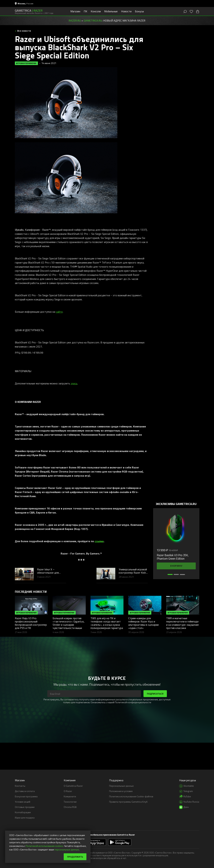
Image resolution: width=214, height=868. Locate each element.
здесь (74, 383)
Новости (126, 11)
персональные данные (67, 849)
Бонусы (139, 11)
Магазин (75, 11)
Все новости (24, 31)
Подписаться (155, 694)
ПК (85, 11)
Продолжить (75, 857)
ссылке (99, 541)
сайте (59, 312)
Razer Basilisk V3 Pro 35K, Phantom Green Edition (173, 557)
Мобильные (111, 11)
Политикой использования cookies (44, 846)
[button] (170, 574)
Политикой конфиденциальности (133, 702)
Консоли (96, 11)
